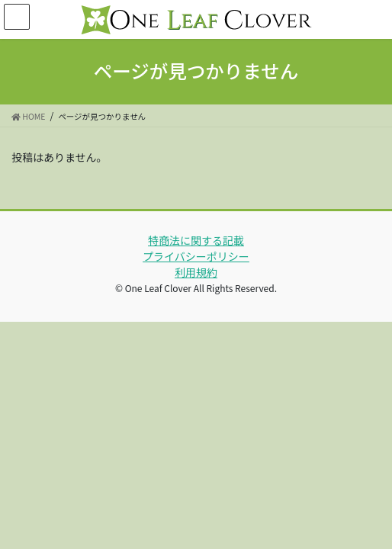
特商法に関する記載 (196, 240)
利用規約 (196, 272)
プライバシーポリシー (196, 256)
